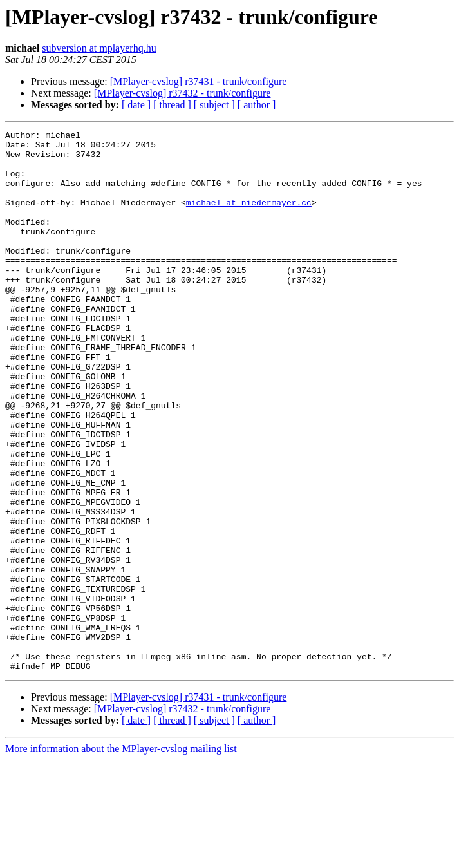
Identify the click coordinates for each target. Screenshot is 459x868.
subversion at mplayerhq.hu (99, 48)
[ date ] (136, 105)
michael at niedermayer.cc (249, 218)
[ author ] (257, 105)
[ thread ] (172, 105)
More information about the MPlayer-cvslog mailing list (121, 857)
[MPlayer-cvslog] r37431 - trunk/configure (199, 81)
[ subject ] (214, 105)
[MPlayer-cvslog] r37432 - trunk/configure (183, 93)
